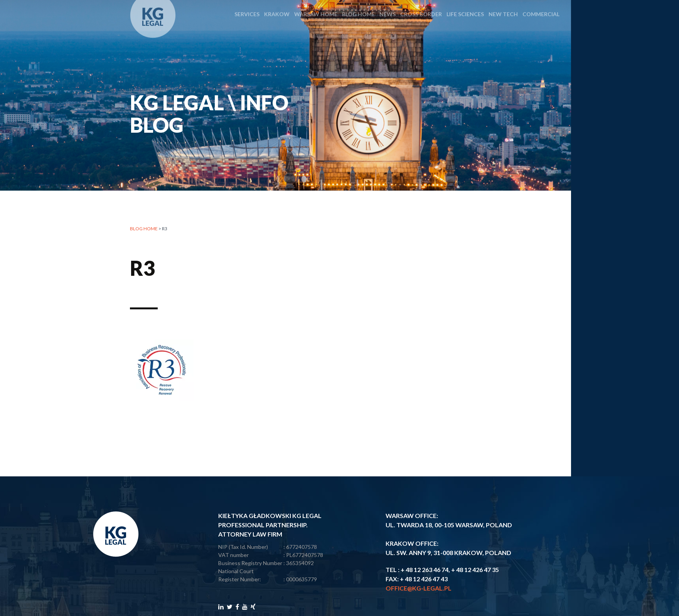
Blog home (144, 230)
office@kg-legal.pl (419, 588)
